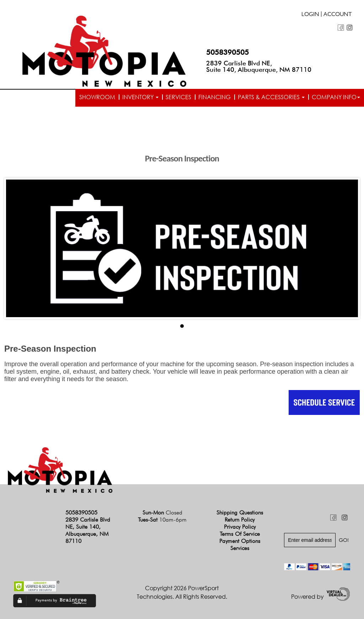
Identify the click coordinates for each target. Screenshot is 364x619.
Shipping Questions (240, 513)
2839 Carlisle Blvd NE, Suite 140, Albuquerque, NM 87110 (259, 66)
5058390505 (227, 52)
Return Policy (240, 520)
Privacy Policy (240, 527)
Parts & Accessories (271, 97)
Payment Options (240, 541)
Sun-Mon (162, 513)
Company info (336, 97)
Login (310, 15)
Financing (215, 97)
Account (338, 15)
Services (178, 97)
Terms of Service (240, 534)
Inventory (140, 97)
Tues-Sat (162, 520)
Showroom (97, 97)
